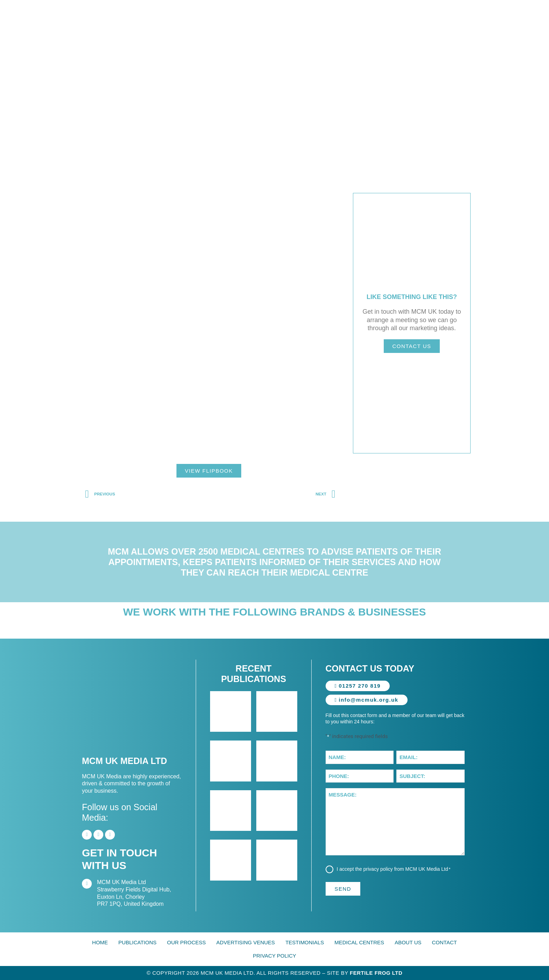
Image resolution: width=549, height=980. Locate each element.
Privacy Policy (274, 956)
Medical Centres (359, 942)
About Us (408, 942)
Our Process (186, 942)
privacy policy (378, 869)
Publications (137, 942)
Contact (444, 942)
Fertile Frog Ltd (376, 973)
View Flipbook (209, 471)
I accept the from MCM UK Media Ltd (394, 869)
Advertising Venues (246, 942)
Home (100, 942)
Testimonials (305, 942)
